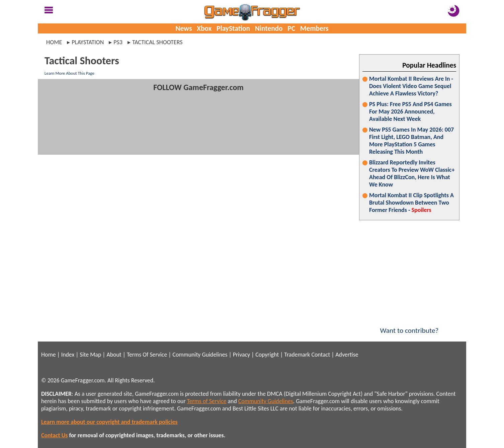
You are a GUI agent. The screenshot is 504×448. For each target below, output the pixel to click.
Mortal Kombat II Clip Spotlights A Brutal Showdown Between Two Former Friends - (411, 203)
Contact (321, 355)
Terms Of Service (147, 355)
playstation (88, 42)
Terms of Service (207, 401)
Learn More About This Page (69, 73)
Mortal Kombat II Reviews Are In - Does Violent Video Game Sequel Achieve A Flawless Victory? (411, 86)
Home (54, 42)
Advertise (347, 355)
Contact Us (54, 435)
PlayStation (233, 28)
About (114, 355)
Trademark (297, 355)
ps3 (118, 42)
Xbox (204, 28)
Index (68, 355)
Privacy (241, 355)
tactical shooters (157, 42)
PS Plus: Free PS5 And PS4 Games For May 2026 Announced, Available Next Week (410, 111)
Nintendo (269, 28)
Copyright (267, 355)
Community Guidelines (200, 355)
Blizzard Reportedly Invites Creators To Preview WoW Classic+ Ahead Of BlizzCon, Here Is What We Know (412, 173)
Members (314, 28)
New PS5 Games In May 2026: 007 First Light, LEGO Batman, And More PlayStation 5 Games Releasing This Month (411, 141)
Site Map (90, 355)
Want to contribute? (409, 326)
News (184, 28)
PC (291, 28)
